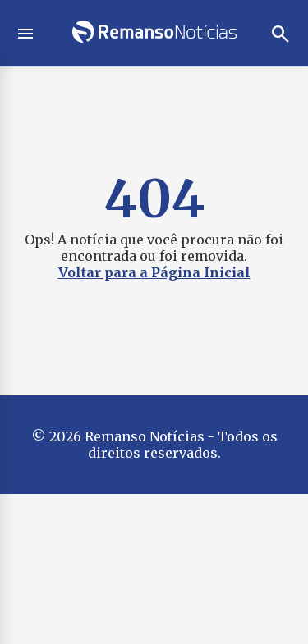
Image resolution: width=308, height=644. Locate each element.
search (281, 34)
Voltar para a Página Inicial (154, 272)
